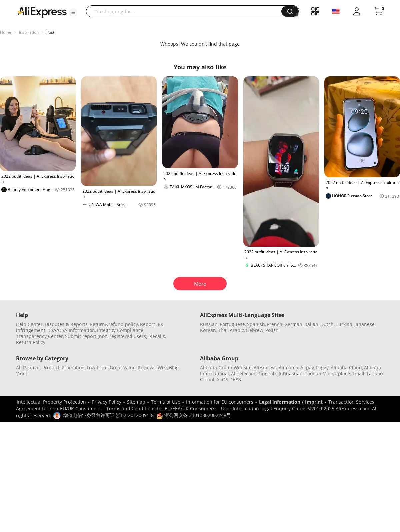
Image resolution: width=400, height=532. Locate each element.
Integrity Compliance (120, 330)
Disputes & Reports (66, 324)
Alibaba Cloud (346, 367)
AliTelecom (243, 373)
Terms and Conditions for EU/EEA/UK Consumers (161, 408)
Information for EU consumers (220, 402)
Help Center (29, 324)
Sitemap (136, 402)
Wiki (162, 367)
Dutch (327, 324)
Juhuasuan (291, 373)
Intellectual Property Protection (51, 402)
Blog (174, 367)
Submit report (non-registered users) (106, 336)
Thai (223, 330)
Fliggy (322, 367)
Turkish (344, 324)
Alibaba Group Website (226, 367)
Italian (311, 324)
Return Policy (31, 342)
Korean (208, 330)
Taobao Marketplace (327, 373)
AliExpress (265, 367)
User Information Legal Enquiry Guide (263, 408)
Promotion (73, 367)
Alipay (307, 367)
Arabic (237, 330)
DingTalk (267, 373)
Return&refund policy (114, 324)
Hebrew (255, 330)
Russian (209, 324)
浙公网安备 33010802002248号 (194, 415)
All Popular (28, 367)
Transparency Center (39, 336)
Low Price (97, 367)
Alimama (288, 367)
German (293, 324)
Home (6, 32)
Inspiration (29, 32)
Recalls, (158, 336)
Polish (272, 330)
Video (22, 373)
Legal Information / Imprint (291, 402)
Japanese (364, 324)
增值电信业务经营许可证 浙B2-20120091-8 (108, 415)
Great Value (123, 367)
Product (51, 367)
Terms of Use (166, 402)
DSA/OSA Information (71, 330)
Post (50, 32)
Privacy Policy (106, 402)
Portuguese (232, 324)
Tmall (358, 373)
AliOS (222, 379)
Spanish (256, 324)
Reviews (147, 367)
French (275, 324)
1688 (236, 379)
